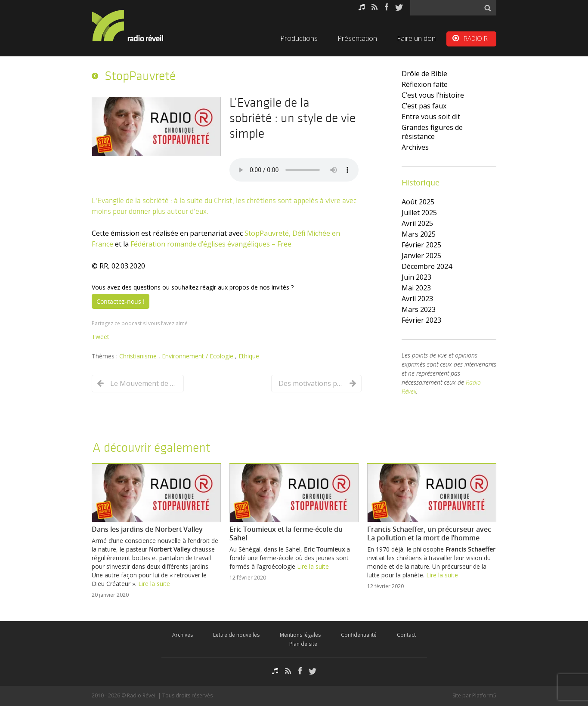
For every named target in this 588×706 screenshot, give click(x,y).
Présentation (357, 38)
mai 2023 (416, 288)
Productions (299, 38)
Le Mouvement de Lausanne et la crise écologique (142, 383)
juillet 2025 (419, 213)
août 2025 (418, 202)
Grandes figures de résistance (432, 132)
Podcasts (362, 7)
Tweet (101, 337)
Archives (415, 147)
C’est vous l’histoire (433, 95)
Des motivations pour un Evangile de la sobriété (311, 383)
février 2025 (421, 245)
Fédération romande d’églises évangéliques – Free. (212, 244)
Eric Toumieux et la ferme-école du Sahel (286, 533)
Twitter (399, 7)
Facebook (387, 7)
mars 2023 (419, 309)
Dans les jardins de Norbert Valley (147, 529)
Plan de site (303, 644)
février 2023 (421, 320)
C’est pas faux (424, 106)
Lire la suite (154, 584)
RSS (375, 7)
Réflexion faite (425, 84)
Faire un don (416, 38)
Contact (406, 635)
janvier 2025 (421, 256)
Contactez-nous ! (121, 301)
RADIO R (476, 38)
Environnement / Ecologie (198, 356)
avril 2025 (417, 223)
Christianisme (139, 356)
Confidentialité (359, 635)
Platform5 (484, 695)
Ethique (249, 356)
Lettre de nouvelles (236, 635)
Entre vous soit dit (431, 117)
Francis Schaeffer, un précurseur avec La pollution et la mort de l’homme (429, 533)
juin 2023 (416, 277)
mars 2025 (419, 234)
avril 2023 (417, 299)
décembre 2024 (427, 266)
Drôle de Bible (424, 74)
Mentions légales (300, 635)
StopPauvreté (140, 76)
